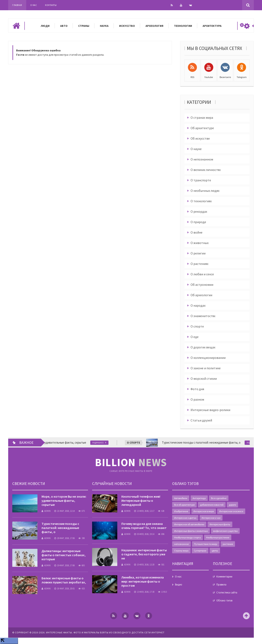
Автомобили (181, 498)
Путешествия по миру (206, 544)
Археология (154, 26)
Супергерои (200, 551)
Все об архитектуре (184, 505)
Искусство (127, 26)
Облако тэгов (224, 601)
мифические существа (225, 531)
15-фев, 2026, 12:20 (144, 565)
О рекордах (199, 211)
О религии (198, 253)
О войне (196, 232)
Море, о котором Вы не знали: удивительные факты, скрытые (64, 501)
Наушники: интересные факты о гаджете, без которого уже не (144, 554)
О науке (196, 149)
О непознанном (202, 159)
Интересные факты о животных (191, 531)
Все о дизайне (219, 498)
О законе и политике (206, 368)
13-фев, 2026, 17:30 (144, 592)
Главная (17, 5)
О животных (200, 243)
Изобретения (181, 511)
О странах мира (202, 118)
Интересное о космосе (231, 511)
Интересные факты (220, 524)
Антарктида (199, 498)
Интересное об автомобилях (189, 524)
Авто (64, 26)
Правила (221, 585)
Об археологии (201, 295)
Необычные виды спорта (187, 537)
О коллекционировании (208, 358)
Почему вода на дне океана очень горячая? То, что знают (144, 526)
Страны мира (181, 551)
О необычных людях (205, 191)
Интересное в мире (204, 511)
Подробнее (100, 443)
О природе (198, 222)
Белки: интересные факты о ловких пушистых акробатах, (64, 580)
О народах (198, 305)
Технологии (183, 26)
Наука (104, 26)
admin (46, 511)
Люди (45, 26)
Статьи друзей (201, 420)
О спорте (197, 326)
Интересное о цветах (185, 518)
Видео (179, 585)
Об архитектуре (202, 128)
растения (228, 544)
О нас (34, 5)
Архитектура (212, 26)
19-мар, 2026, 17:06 (64, 565)
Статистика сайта (227, 593)
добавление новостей (212, 505)
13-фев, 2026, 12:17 (144, 511)
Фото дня (197, 389)
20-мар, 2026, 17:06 (64, 538)
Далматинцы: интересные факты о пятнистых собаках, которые (64, 555)
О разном (197, 399)
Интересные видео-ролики (210, 410)
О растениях (199, 264)
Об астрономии (202, 285)
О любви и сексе (202, 274)
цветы (215, 551)
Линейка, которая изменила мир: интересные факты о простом (143, 581)
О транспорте (201, 180)
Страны (84, 26)
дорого (232, 505)
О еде (195, 337)
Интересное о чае (211, 518)
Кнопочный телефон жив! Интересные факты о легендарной (141, 501)
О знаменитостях (203, 316)
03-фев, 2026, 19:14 (144, 534)
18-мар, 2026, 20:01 (64, 589)
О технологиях (201, 201)
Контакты (51, 5)
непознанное (181, 544)
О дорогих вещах (203, 347)
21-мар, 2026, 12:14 (64, 511)
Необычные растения (218, 537)
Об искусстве (200, 138)
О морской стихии (204, 378)
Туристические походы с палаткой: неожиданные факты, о (60, 528)
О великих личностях (206, 170)
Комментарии (224, 577)
